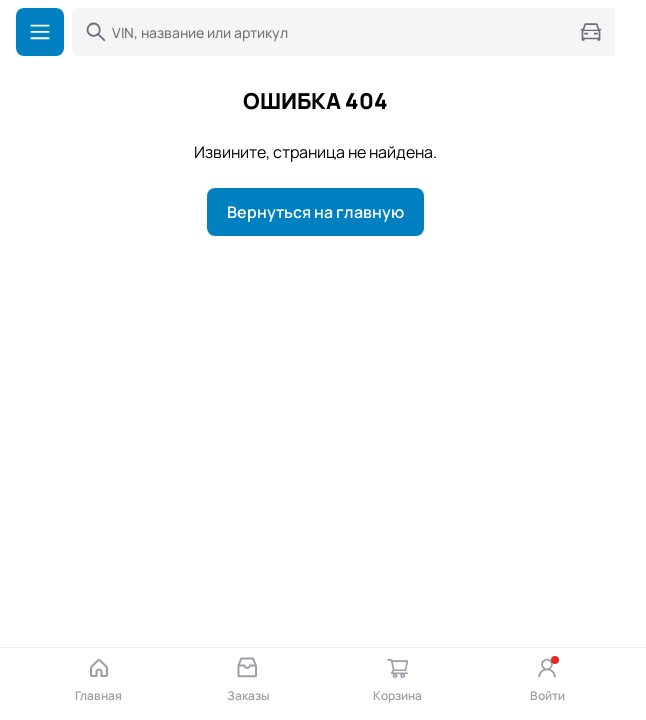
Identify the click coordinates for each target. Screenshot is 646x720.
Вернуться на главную (315, 212)
